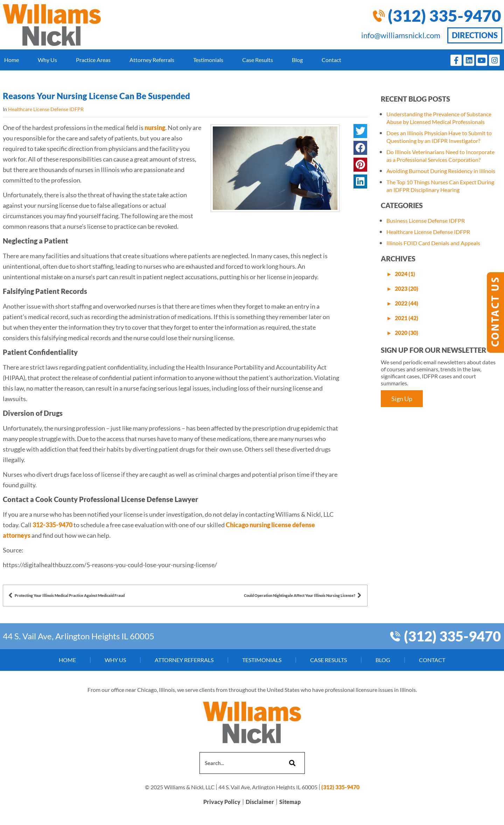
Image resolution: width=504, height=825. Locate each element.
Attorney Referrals (152, 60)
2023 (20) (407, 288)
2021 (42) (407, 318)
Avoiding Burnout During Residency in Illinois (441, 171)
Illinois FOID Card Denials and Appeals (433, 243)
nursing (154, 128)
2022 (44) (407, 303)
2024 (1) (405, 274)
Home (12, 60)
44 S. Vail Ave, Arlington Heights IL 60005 (79, 636)
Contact (331, 60)
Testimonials (208, 60)
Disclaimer (260, 802)
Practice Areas (93, 60)
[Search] (291, 763)
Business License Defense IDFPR (426, 221)
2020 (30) (407, 333)
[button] (360, 131)
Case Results (258, 60)
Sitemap (290, 802)
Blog (297, 60)
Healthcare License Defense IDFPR (46, 109)
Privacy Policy (222, 802)
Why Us (47, 60)
